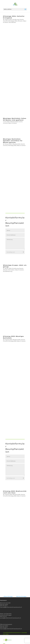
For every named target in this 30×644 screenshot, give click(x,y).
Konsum (20, 21)
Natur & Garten (13, 123)
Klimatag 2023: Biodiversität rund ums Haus (15, 492)
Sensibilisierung (8, 271)
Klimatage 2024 (13, 21)
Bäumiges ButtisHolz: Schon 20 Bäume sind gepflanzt (15, 119)
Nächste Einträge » (22, 596)
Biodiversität (14, 122)
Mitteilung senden (15, 258)
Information (11, 270)
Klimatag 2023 (12, 145)
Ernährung (16, 20)
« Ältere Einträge (8, 596)
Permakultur (12, 22)
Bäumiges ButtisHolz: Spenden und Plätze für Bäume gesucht (13, 141)
